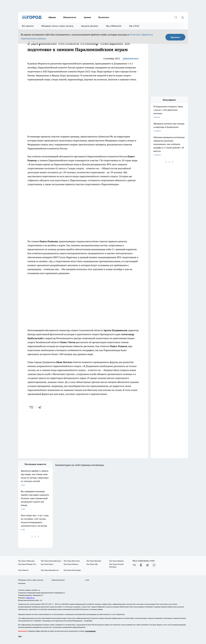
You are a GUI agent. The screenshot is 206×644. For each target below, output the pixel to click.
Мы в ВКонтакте (114, 26)
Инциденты (70, 17)
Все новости (28, 26)
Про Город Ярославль (72, 561)
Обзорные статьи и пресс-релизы (57, 26)
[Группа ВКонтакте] (134, 565)
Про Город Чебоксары (26, 561)
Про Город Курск (47, 564)
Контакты (22, 583)
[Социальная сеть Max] (154, 565)
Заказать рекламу (90, 26)
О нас (87, 580)
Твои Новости (23, 570)
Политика (104, 17)
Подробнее (88, 621)
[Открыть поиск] (176, 17)
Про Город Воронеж (94, 561)
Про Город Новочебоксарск (51, 561)
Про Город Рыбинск (71, 564)
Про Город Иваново (116, 561)
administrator (131, 58)
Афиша (52, 17)
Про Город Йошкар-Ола (27, 564)
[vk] (32, 407)
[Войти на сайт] (183, 17)
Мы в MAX (134, 26)
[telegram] (41, 407)
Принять (175, 37)
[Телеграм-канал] (148, 565)
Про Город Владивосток (50, 570)
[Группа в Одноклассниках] (141, 565)
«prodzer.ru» (36, 590)
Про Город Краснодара (72, 570)
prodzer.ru (60, 607)
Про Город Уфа (92, 564)
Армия (87, 17)
